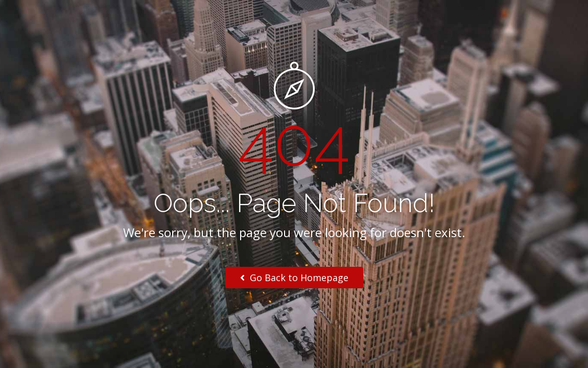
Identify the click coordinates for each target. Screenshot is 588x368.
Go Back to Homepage (294, 278)
